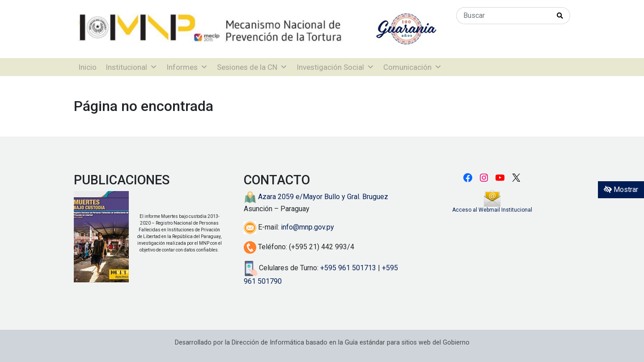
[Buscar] (503, 16)
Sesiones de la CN (252, 67)
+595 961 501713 (348, 268)
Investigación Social (335, 67)
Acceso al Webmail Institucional (492, 210)
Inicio (87, 67)
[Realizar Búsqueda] (560, 16)
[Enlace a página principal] (258, 28)
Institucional (131, 67)
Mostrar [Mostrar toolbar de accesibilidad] (621, 190)
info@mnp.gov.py (307, 227)
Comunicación (413, 67)
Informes (187, 67)
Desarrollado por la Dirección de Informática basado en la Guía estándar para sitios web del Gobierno (322, 343)
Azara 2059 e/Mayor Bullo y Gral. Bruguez (316, 197)
